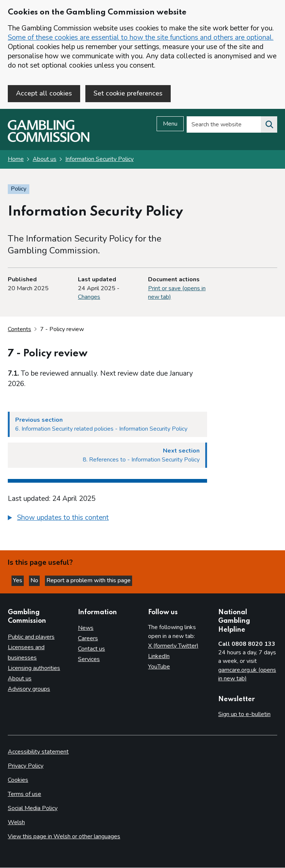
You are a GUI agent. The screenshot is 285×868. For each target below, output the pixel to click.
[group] (107, 519)
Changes (89, 297)
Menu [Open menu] (170, 124)
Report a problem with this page (89, 581)
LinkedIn (159, 657)
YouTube (159, 667)
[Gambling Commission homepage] (49, 141)
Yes (18, 581)
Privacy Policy (26, 766)
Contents (19, 330)
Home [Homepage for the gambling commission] (16, 160)
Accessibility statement (38, 752)
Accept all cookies (44, 93)
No (35, 581)
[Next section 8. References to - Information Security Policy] (107, 456)
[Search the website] (269, 125)
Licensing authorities (34, 668)
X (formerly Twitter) (173, 646)
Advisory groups (29, 689)
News (86, 628)
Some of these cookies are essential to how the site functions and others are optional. (141, 38)
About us (45, 160)
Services (89, 660)
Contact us (91, 649)
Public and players (31, 637)
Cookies (18, 780)
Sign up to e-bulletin (244, 715)
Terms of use (24, 794)
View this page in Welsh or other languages (64, 837)
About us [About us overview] (20, 679)
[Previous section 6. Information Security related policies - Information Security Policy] (107, 425)
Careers (88, 639)
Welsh (16, 823)
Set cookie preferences (128, 93)
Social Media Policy (33, 809)
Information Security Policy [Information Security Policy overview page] (99, 160)
